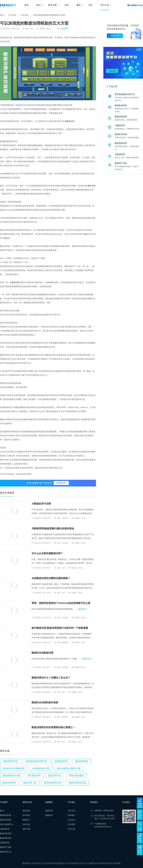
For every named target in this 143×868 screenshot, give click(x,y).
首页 (26, 5)
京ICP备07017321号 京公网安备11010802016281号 (90, 863)
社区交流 (26, 824)
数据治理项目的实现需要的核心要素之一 (53, 727)
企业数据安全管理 (41, 768)
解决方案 (54, 5)
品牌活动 (49, 811)
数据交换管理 (6, 820)
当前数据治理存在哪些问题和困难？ (51, 578)
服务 (80, 5)
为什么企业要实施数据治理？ (47, 553)
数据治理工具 (18, 282)
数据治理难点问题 (77, 783)
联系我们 (71, 815)
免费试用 (61, 483)
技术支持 (26, 815)
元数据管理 (5, 829)
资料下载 (26, 829)
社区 (91, 5)
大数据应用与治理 (41, 504)
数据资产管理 (6, 847)
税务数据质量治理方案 (36, 761)
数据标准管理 (6, 833)
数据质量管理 (6, 838)
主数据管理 (5, 843)
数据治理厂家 (30, 783)
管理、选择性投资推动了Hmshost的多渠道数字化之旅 (61, 603)
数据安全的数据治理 (42, 653)
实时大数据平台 (7, 824)
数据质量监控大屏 (11, 776)
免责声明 (117, 863)
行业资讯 (24, 15)
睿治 (40, 5)
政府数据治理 (61, 761)
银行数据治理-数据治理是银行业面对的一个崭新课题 (60, 628)
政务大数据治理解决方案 (69, 768)
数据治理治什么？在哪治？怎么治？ (51, 678)
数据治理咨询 (9, 783)
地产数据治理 (34, 776)
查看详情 (82, 609)
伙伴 (67, 5)
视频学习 (26, 820)
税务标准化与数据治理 (14, 768)
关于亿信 (106, 5)
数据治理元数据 (76, 776)
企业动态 (71, 820)
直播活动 (49, 815)
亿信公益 (71, 829)
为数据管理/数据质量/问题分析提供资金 (53, 529)
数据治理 (65, 29)
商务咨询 (26, 811)
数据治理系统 (82, 761)
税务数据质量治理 (53, 783)
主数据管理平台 (10, 761)
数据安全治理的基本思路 (45, 702)
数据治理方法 (55, 776)
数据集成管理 (6, 815)
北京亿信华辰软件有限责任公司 (55, 863)
